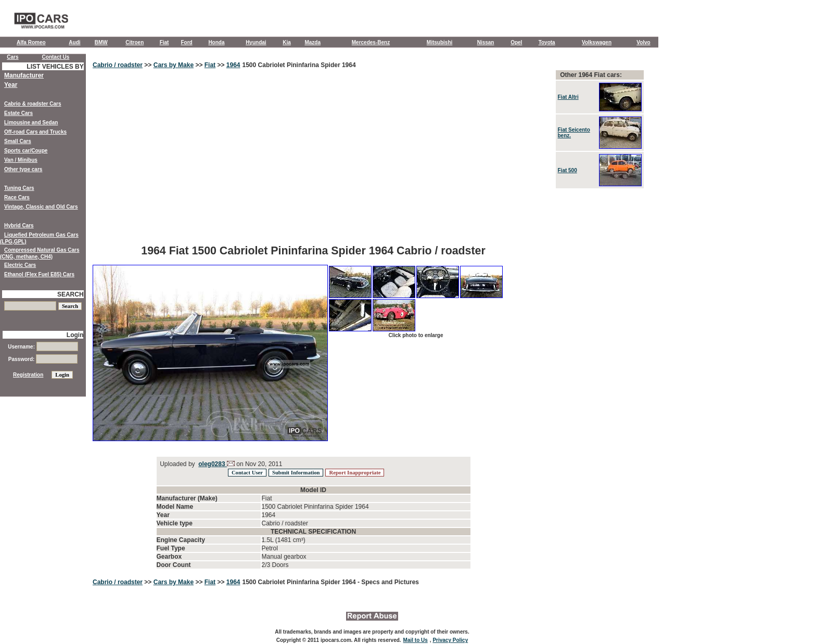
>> (148, 65)
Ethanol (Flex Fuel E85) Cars (39, 274)
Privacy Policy (450, 640)
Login (75, 335)
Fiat (164, 42)
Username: (43, 347)
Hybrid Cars (19, 226)
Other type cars (23, 169)
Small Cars (18, 141)
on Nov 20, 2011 (258, 464)
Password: (43, 359)
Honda (216, 42)
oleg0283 (213, 464)
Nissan (486, 42)
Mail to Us (416, 640)
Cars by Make (174, 65)
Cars (12, 57)
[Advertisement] (313, 164)
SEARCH (71, 294)
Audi (74, 42)
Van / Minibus (21, 160)
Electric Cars (20, 265)
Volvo (643, 42)
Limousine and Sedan (31, 123)
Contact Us (56, 57)
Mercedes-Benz (371, 42)
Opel (516, 42)
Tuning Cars (19, 188)
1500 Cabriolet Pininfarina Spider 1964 (299, 65)
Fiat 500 (568, 170)
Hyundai (256, 42)
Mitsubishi (439, 42)
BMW (101, 42)
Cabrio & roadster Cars (33, 104)
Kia (287, 42)
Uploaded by (178, 464)
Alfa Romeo (31, 42)
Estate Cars (18, 113)
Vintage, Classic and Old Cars (41, 207)
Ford (186, 42)
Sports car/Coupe (26, 151)
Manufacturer (24, 75)
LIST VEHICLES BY (55, 67)
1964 (233, 65)
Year (11, 85)
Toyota (547, 42)
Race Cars (17, 197)
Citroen (135, 42)
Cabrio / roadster (118, 65)
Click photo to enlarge (416, 335)
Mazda (313, 42)
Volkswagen (597, 42)
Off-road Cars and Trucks (35, 132)
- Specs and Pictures (388, 582)
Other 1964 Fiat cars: (591, 75)
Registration (28, 375)
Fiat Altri (568, 97)
